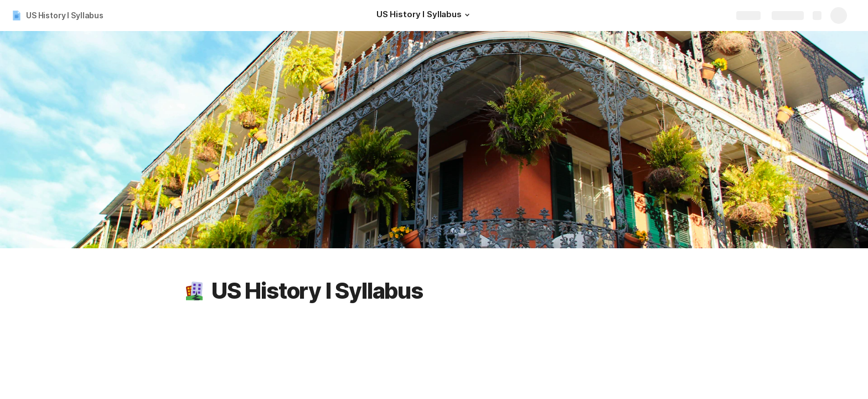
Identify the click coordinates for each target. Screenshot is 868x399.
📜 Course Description (716, 329)
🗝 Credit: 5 (694, 343)
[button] (467, 15)
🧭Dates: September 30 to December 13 (751, 358)
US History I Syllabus (65, 15)
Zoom (224, 349)
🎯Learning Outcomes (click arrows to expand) (763, 387)
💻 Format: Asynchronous (722, 372)
